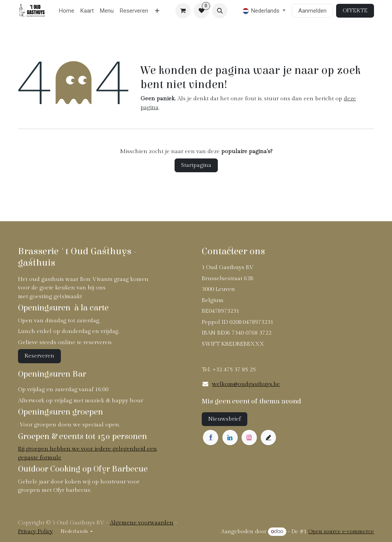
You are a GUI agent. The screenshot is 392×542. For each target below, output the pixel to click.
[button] (220, 11)
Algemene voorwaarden (142, 523)
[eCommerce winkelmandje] (183, 11)
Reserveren (39, 356)
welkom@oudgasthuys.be (246, 384)
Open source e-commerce (341, 532)
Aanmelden (312, 11)
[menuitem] (67, 11)
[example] (268, 438)
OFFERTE (355, 11)
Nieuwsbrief (225, 419)
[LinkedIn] (230, 438)
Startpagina (196, 165)
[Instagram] (249, 438)
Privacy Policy (35, 531)
